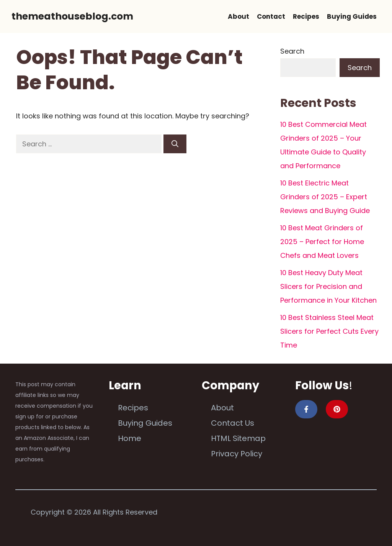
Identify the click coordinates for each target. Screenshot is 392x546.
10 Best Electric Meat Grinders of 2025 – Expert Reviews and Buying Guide (325, 197)
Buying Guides (352, 16)
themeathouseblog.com (72, 16)
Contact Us (233, 423)
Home (130, 438)
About (238, 16)
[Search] (175, 144)
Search (292, 51)
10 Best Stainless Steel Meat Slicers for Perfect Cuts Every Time (329, 331)
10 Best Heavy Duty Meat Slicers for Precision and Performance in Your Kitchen (328, 286)
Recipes (306, 16)
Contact (271, 16)
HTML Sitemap (238, 438)
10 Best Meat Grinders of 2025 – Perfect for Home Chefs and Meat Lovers (322, 242)
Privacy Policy (237, 454)
